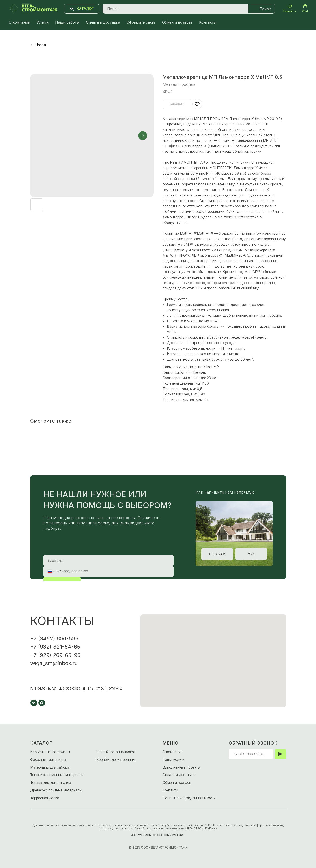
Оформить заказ (141, 22)
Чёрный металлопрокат (116, 752)
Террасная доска (45, 798)
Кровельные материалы (50, 752)
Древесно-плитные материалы (56, 790)
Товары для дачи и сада (51, 782)
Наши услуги (173, 759)
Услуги (43, 22)
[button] (290, 8)
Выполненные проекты (181, 767)
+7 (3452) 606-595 (54, 639)
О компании (20, 22)
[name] (108, 560)
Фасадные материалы (48, 759)
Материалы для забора (50, 767)
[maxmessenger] (42, 703)
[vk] (34, 703)
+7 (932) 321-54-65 (55, 647)
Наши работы (67, 22)
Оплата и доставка (103, 22)
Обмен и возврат (177, 22)
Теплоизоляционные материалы (57, 775)
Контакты (208, 22)
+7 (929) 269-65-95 (55, 655)
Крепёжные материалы (116, 759)
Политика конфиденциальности (189, 798)
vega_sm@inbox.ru (54, 663)
